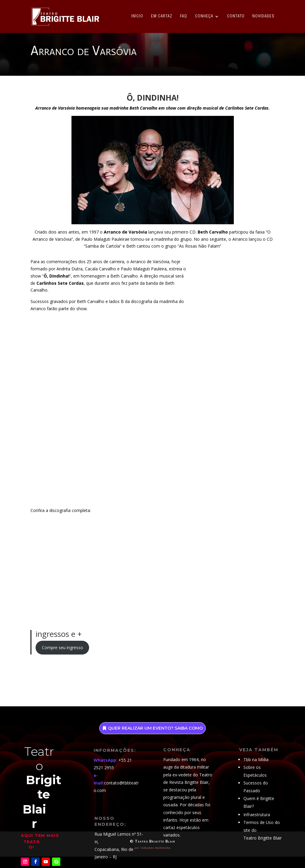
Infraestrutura (257, 815)
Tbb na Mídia (256, 759)
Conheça (204, 16)
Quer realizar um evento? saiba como (155, 728)
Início (137, 16)
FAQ (184, 16)
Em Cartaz (162, 16)
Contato (236, 16)
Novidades (263, 16)
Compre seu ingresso (62, 647)
